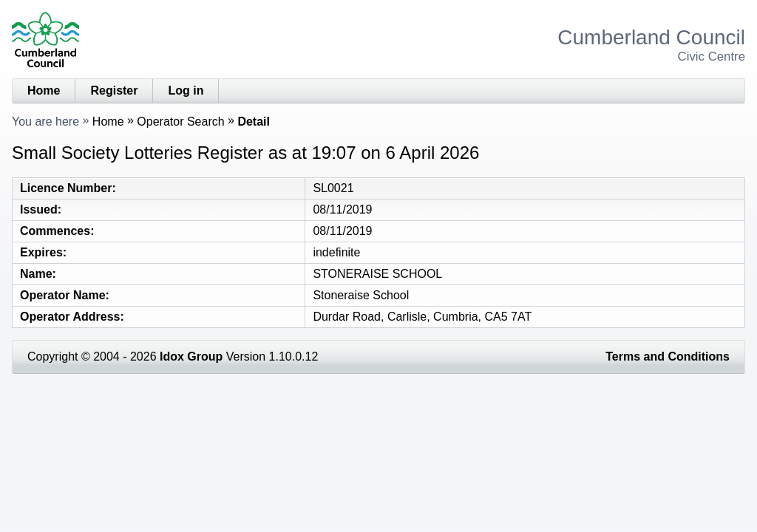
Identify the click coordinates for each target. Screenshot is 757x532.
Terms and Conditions (668, 357)
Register (114, 91)
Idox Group (191, 357)
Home (44, 91)
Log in (186, 91)
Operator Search (180, 122)
